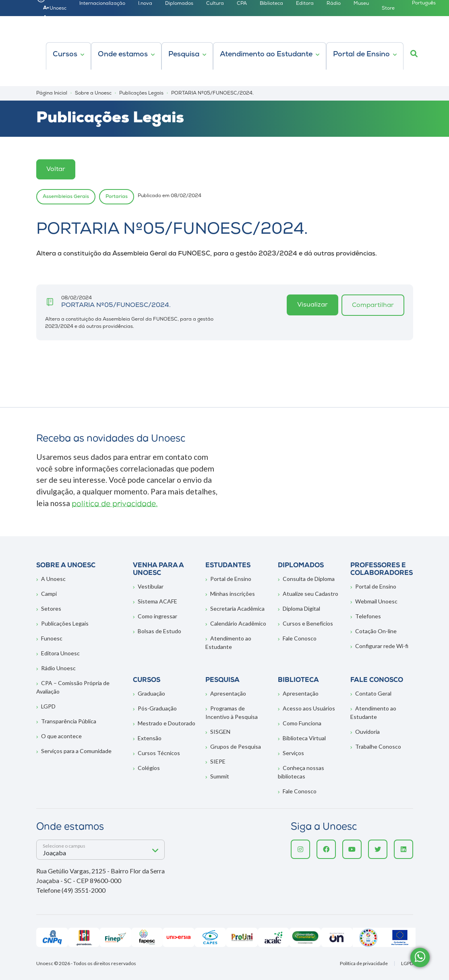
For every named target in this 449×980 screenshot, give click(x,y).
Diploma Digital (301, 608)
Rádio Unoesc (58, 668)
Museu (361, 4)
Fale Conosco (300, 638)
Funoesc (52, 638)
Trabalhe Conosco (378, 746)
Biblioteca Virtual (304, 738)
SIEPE (218, 761)
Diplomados (179, 4)
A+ (46, 8)
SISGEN (220, 732)
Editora (305, 4)
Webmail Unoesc (376, 601)
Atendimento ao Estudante (266, 55)
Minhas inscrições (233, 594)
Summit (220, 776)
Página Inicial (52, 93)
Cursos (65, 55)
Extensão (150, 738)
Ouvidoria (367, 732)
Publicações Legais (65, 623)
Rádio (334, 4)
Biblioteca (271, 4)
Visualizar (312, 305)
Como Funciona (302, 723)
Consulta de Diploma (309, 579)
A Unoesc (53, 579)
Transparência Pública (69, 721)
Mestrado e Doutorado (167, 723)
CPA (242, 4)
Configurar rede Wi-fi (382, 646)
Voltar (56, 169)
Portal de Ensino (361, 55)
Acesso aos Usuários (309, 708)
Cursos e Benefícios (308, 623)
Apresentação (228, 693)
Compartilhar (373, 305)
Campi (49, 594)
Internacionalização (102, 4)
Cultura (215, 4)
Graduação (151, 693)
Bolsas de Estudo (159, 631)
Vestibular (151, 586)
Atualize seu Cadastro (310, 594)
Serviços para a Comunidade (76, 751)
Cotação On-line (376, 631)
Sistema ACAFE (157, 601)
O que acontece (61, 736)
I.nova (145, 4)
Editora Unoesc (60, 653)
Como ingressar (157, 616)
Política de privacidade (364, 964)
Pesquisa (184, 55)
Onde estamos (123, 55)
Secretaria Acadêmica (237, 608)
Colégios (149, 768)
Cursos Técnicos (159, 753)
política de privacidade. (115, 504)
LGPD (48, 706)
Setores (51, 608)
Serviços (293, 753)
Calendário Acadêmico (238, 623)
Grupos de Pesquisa (236, 746)
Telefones (368, 616)
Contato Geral (373, 693)
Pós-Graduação (157, 708)
